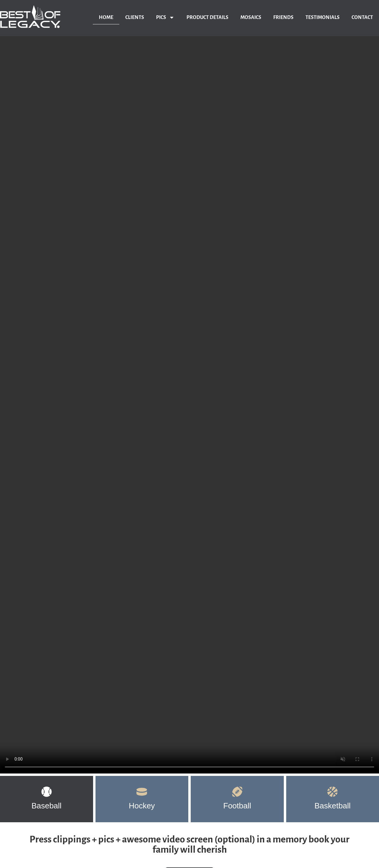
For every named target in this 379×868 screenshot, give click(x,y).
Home (106, 17)
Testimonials (323, 17)
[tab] (47, 799)
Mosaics (251, 17)
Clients (135, 17)
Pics (165, 17)
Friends (283, 17)
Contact (362, 17)
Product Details (207, 17)
